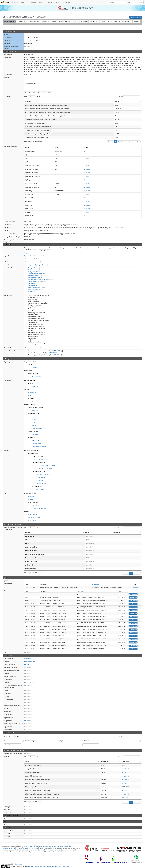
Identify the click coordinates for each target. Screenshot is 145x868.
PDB (39, 93)
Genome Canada (32, 850)
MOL (30, 93)
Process (6, 451)
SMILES (44, 93)
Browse (15, 2)
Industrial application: (31, 493)
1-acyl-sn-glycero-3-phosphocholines (36, 265)
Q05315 (126, 776)
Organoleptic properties (125, 21)
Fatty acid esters (34, 270)
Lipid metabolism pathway (44, 468)
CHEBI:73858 (57, 351)
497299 (28, 668)
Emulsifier (31, 499)
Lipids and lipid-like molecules (34, 256)
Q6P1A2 (126, 783)
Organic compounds (31, 253)
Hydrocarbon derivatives (36, 287)
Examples (49, 2)
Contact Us (67, 2)
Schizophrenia (36, 377)
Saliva (34, 416)
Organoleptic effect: (30, 362)
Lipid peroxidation (41, 459)
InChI (50, 93)
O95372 (126, 772)
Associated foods (94, 21)
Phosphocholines (34, 268)
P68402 (126, 798)
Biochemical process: (39, 471)
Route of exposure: (30, 381)
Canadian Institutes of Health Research (33, 846)
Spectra (76, 21)
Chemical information (35, 21)
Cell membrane (37, 443)
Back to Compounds (136, 17)
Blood (34, 425)
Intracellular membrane (39, 447)
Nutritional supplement (39, 508)
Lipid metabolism (41, 480)
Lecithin (28, 721)
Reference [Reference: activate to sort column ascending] (117, 532)
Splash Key (95, 584)
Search (23, 2)
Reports (41, 2)
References (136, 21)
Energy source (33, 514)
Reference (86, 741)
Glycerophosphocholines (33, 262)
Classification (46, 21)
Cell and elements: (34, 432)
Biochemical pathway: (39, 462)
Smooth (34, 368)
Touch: (30, 365)
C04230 (28, 665)
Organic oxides (34, 285)
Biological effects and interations (109, 21)
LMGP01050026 (55, 355)
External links (84, 21)
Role (5, 493)
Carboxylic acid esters (36, 278)
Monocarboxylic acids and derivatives (40, 280)
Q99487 (126, 794)
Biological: (31, 399)
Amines (31, 291)
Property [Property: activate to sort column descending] (28, 532)
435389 (28, 658)
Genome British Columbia (59, 850)
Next (138, 142)
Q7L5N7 (126, 780)
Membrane (35, 440)
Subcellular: (32, 438)
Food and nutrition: (34, 502)
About (58, 2)
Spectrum (136, 587)
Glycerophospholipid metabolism (46, 465)
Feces (34, 419)
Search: (129, 97)
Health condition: (33, 374)
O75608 (126, 769)
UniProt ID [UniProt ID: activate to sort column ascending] (125, 761)
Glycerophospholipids (32, 259)
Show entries (32, 97)
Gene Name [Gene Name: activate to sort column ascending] (104, 761)
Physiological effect (10, 362)
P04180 (126, 787)
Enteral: (31, 384)
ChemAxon (87, 158)
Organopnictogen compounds (38, 282)
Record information (22, 21)
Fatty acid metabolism (43, 483)
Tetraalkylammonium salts (37, 274)
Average (60, 741)
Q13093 (126, 790)
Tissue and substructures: (36, 407)
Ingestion (35, 386)
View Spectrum (133, 594)
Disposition (7, 381)
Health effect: (28, 371)
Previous (111, 142)
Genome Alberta (43, 850)
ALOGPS (87, 151)
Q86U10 (126, 765)
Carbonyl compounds (36, 289)
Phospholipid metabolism (44, 474)
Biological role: (29, 511)
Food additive (36, 505)
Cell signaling (40, 489)
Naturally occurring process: (33, 451)
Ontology (53, 21)
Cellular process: (37, 486)
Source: (27, 390)
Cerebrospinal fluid (38, 429)
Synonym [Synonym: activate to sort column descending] (28, 101)
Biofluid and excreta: (34, 413)
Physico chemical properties (65, 21)
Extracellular (36, 434)
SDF (34, 93)
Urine (34, 422)
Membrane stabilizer (34, 517)
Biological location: (30, 405)
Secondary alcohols (35, 276)
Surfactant (31, 496)
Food (30, 396)
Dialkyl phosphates (35, 272)
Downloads (32, 2)
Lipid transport (40, 477)
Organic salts (33, 283)
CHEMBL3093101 (31, 661)
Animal (34, 402)
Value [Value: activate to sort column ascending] (87, 532)
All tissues (35, 410)
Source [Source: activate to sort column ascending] (117, 101)
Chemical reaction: (38, 456)
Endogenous (32, 392)
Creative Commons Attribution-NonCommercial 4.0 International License (50, 866)
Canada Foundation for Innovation (56, 846)
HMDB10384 (29, 683)
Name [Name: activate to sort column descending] (27, 761)
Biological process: (34, 454)
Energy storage (33, 520)
